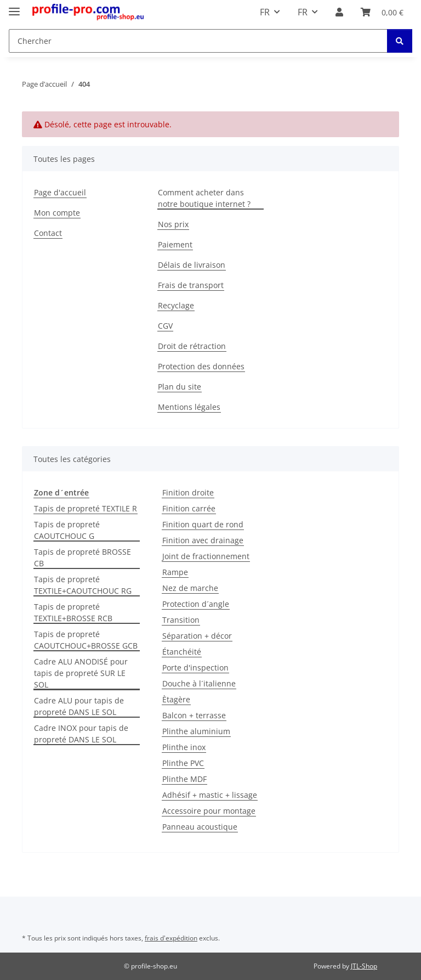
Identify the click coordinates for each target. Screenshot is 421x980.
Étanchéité (182, 652)
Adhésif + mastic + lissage (210, 795)
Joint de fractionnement (206, 556)
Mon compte (57, 213)
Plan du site (180, 387)
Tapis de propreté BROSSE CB (83, 557)
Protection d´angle (196, 604)
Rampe (175, 572)
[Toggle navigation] (14, 7)
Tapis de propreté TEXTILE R (86, 508)
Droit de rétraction (192, 346)
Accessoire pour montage (209, 811)
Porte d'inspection (195, 668)
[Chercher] (400, 41)
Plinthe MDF (184, 779)
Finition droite (188, 492)
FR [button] (265, 12)
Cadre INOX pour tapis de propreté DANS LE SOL (81, 734)
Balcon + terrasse (194, 715)
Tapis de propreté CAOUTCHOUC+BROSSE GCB (86, 640)
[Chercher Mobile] (198, 41)
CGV (165, 326)
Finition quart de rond (203, 524)
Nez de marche (190, 588)
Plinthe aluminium (196, 731)
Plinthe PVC (183, 763)
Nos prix (173, 224)
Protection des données (201, 366)
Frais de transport (191, 285)
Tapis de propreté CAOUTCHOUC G (67, 530)
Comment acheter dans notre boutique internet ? (204, 198)
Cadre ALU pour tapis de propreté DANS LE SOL (79, 706)
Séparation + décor (197, 636)
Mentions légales (189, 407)
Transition (181, 620)
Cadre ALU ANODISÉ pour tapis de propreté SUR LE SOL (81, 673)
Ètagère (176, 699)
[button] (339, 12)
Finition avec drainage (203, 540)
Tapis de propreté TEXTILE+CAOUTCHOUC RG (83, 585)
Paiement (175, 244)
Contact (48, 233)
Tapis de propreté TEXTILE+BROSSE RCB (73, 612)
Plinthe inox (184, 747)
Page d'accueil (60, 192)
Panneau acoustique (200, 827)
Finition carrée (189, 508)
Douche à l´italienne (199, 683)
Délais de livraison (192, 265)
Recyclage (176, 305)
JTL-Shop (364, 966)
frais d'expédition (171, 938)
